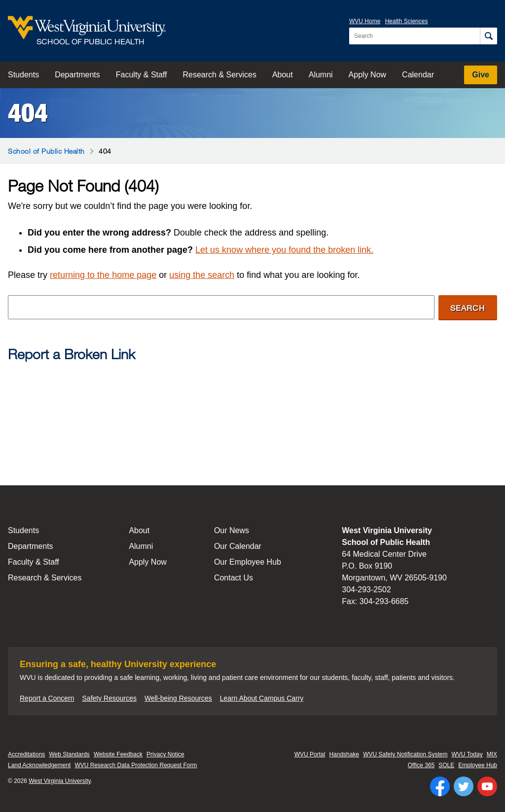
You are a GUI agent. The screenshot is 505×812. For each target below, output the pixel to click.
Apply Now (367, 75)
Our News (232, 530)
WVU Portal (310, 754)
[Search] (488, 36)
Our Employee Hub (248, 562)
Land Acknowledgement (39, 765)
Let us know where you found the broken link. (284, 250)
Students (23, 75)
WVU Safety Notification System (405, 754)
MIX (492, 754)
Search (468, 308)
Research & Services (220, 75)
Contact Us (234, 578)
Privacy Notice (165, 754)
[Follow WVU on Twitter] (464, 786)
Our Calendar (238, 546)
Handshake (344, 754)
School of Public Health (46, 151)
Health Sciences (407, 21)
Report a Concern (47, 698)
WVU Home (365, 21)
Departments (77, 75)
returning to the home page (103, 275)
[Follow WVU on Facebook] (440, 786)
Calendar (418, 75)
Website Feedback (118, 754)
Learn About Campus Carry (262, 698)
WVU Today (467, 754)
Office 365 (421, 765)
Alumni (321, 75)
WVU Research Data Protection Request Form (136, 765)
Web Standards (69, 754)
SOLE (446, 765)
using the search (202, 275)
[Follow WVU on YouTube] (487, 786)
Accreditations (26, 754)
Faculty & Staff (142, 75)
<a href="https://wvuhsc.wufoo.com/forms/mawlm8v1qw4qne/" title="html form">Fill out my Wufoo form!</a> (252, 407)
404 (28, 113)
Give (481, 75)
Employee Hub (478, 765)
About (283, 75)
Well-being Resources (178, 698)
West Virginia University (59, 781)
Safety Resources (110, 698)
